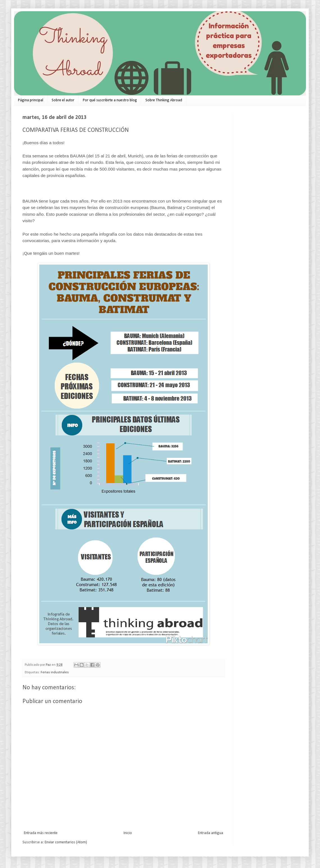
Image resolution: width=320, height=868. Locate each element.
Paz (49, 665)
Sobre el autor (63, 100)
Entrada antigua (211, 833)
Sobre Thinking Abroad (164, 100)
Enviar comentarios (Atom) (66, 842)
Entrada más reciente (41, 833)
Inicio (128, 833)
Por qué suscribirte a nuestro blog (110, 100)
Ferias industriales (55, 672)
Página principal (31, 100)
